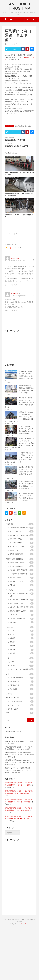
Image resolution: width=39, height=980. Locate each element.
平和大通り (13, 585)
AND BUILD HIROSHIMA (19, 6)
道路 (8, 674)
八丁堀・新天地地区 (16, 566)
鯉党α (6, 44)
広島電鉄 (12, 665)
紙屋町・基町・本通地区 (18, 562)
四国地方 (12, 649)
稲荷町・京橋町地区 (16, 554)
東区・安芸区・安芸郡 (17, 603)
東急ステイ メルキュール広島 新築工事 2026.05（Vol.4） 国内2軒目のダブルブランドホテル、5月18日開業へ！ (19, 443)
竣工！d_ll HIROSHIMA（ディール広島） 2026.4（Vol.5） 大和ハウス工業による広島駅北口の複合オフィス (19, 417)
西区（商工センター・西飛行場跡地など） (21, 595)
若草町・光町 (14, 550)
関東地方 (12, 642)
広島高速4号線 (14, 681)
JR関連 (12, 662)
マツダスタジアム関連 (17, 546)
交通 (8, 658)
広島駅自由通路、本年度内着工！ (16, 140)
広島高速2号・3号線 (16, 678)
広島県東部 (13, 622)
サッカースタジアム (13, 698)
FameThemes (25, 924)
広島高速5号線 (14, 685)
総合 (8, 713)
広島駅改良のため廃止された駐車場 (17, 146)
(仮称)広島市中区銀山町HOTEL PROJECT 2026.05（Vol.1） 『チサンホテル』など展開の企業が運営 (19, 762)
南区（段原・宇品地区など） (19, 599)
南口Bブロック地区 (16, 539)
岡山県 (12, 634)
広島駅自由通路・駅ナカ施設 (23, 126)
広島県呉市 (13, 615)
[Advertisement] (20, 347)
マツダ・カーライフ (13, 705)
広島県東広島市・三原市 (18, 618)
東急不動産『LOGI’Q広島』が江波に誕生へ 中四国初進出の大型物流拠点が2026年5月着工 (19, 376)
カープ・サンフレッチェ (14, 701)
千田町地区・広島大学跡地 (18, 574)
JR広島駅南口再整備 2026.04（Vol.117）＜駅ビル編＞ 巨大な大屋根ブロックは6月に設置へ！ (19, 402)
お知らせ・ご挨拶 (12, 709)
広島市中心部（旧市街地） (15, 559)
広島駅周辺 (10, 524)
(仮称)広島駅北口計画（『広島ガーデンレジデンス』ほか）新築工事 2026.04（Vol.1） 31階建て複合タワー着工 (19, 457)
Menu (10, 19)
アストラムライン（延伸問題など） (21, 669)
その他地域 (10, 590)
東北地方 (12, 638)
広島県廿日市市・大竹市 (18, 611)
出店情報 (9, 694)
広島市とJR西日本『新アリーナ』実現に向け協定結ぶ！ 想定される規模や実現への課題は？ (19, 472)
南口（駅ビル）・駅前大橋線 (19, 535)
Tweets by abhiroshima (13, 731)
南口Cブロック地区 (16, 543)
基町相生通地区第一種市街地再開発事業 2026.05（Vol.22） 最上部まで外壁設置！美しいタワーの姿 (19, 755)
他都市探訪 (10, 627)
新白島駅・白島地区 (16, 577)
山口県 (12, 631)
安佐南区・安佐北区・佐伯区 (19, 607)
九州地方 (12, 653)
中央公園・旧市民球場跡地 (18, 570)
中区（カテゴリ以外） (17, 581)
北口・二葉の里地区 (16, 531)
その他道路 (13, 689)
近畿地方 (12, 646)
